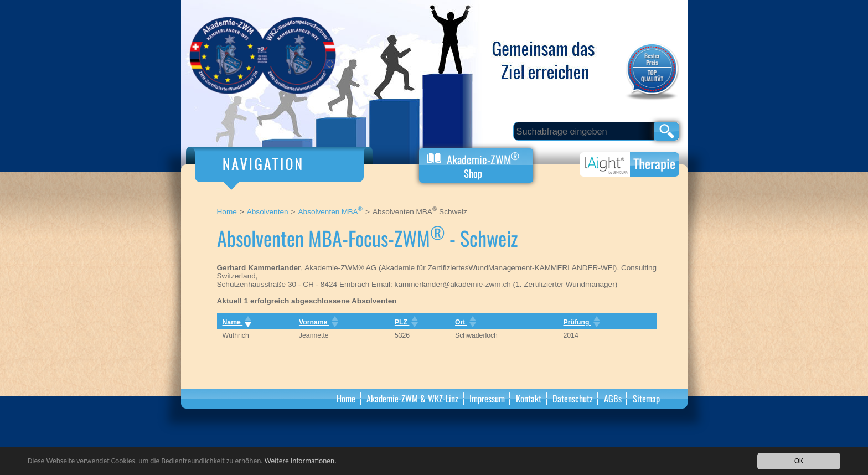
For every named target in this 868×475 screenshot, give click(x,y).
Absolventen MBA (330, 212)
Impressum (487, 399)
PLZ (405, 322)
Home (227, 212)
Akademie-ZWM (473, 165)
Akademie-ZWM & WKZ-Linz (412, 399)
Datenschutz (573, 399)
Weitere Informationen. (301, 461)
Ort (464, 322)
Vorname (317, 322)
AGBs (613, 399)
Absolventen (268, 212)
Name (236, 322)
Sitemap (646, 399)
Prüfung (581, 322)
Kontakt (529, 399)
